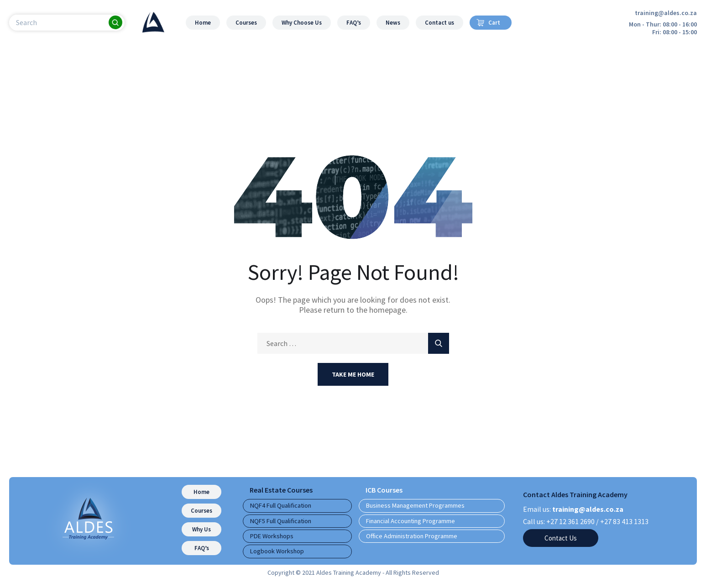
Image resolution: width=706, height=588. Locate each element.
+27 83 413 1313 (624, 521)
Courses (246, 23)
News (393, 23)
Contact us (439, 23)
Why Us (201, 529)
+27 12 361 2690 (570, 521)
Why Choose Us (302, 23)
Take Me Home (353, 374)
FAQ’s (354, 23)
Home (203, 23)
